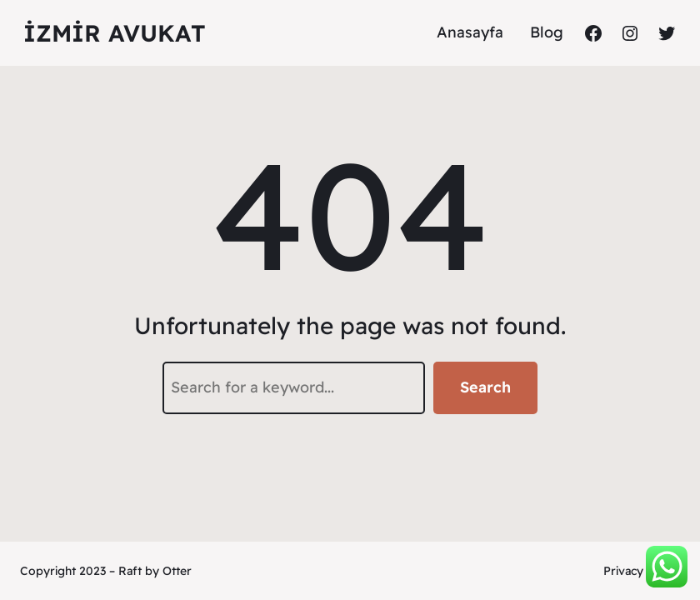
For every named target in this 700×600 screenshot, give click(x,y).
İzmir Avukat (115, 33)
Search (485, 387)
